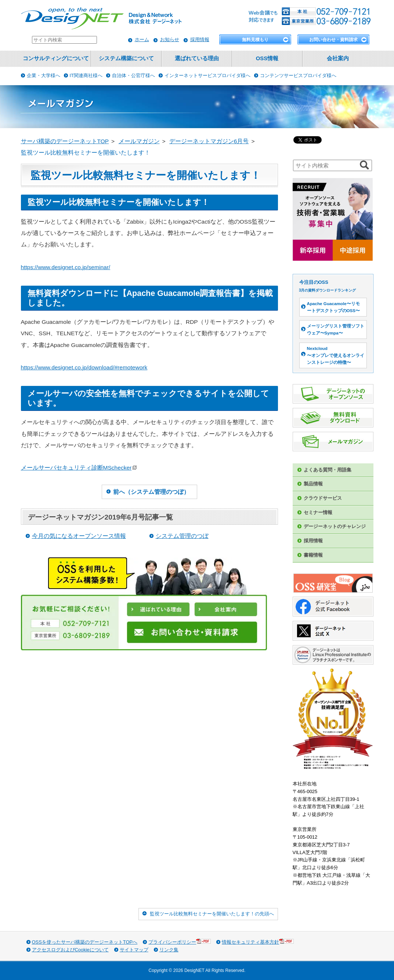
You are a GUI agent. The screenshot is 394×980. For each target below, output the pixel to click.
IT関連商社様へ (86, 75)
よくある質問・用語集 (328, 470)
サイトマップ (134, 950)
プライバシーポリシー (180, 942)
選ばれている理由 (197, 58)
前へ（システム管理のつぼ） (151, 492)
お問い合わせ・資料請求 (333, 40)
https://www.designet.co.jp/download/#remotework (84, 367)
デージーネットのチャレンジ (335, 526)
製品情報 (313, 484)
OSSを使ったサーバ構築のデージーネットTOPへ (85, 942)
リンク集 (169, 950)
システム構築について (126, 58)
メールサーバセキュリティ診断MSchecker (79, 468)
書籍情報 (313, 555)
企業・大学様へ (44, 75)
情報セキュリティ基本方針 (258, 942)
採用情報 (200, 39)
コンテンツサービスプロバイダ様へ (298, 75)
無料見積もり (255, 40)
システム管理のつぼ (182, 536)
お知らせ (170, 39)
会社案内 (338, 58)
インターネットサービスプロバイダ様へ (207, 75)
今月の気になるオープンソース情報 (79, 536)
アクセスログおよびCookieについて (70, 950)
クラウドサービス (323, 498)
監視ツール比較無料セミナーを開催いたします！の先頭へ (212, 914)
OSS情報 (267, 58)
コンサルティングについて (56, 58)
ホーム (142, 39)
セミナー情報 (318, 512)
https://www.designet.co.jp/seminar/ (66, 267)
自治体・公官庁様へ (133, 75)
